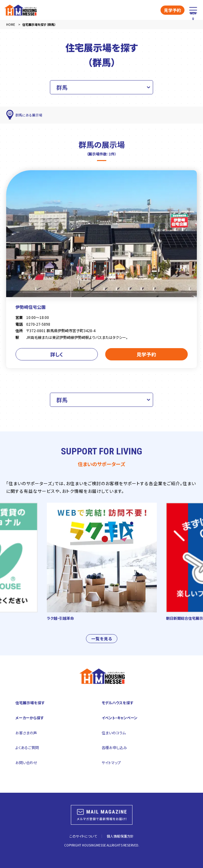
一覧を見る (102, 644)
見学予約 (173, 10)
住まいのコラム (114, 733)
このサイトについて (83, 836)
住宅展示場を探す (30, 703)
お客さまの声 (26, 733)
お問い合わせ (26, 762)
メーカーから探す (30, 718)
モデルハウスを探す (118, 703)
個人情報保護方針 (120, 836)
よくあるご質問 (27, 747)
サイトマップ (111, 762)
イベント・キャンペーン (120, 718)
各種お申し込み (114, 747)
